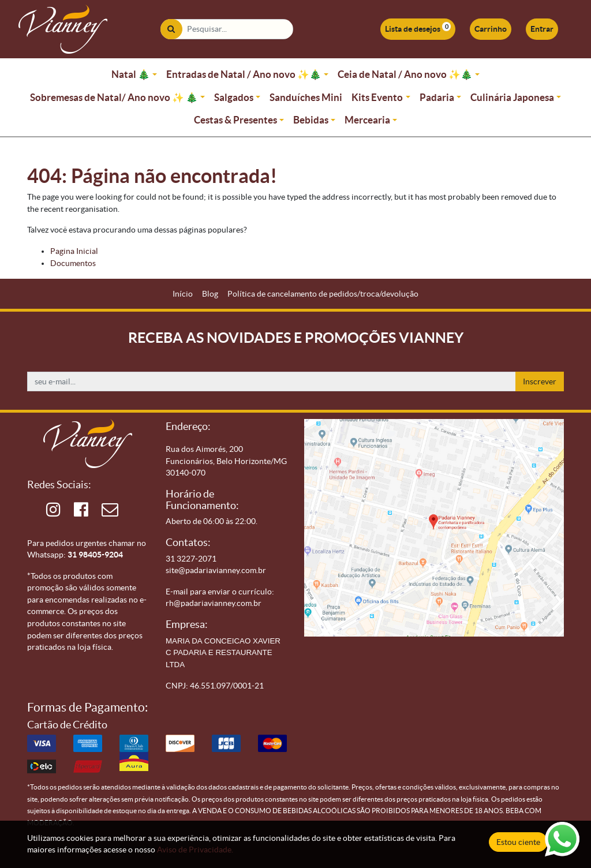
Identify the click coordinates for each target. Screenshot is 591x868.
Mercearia (367, 120)
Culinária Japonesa (512, 97)
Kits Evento (377, 97)
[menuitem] (183, 294)
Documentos (73, 263)
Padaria (437, 97)
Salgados (234, 97)
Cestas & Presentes (235, 120)
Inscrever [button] (540, 381)
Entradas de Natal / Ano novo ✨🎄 (244, 74)
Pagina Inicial (74, 251)
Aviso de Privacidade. (195, 850)
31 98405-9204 (95, 555)
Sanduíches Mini (306, 97)
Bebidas (311, 120)
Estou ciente (518, 842)
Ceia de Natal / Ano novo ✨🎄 (405, 74)
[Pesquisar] (171, 29)
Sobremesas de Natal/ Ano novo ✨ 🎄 (114, 97)
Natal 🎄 (131, 74)
